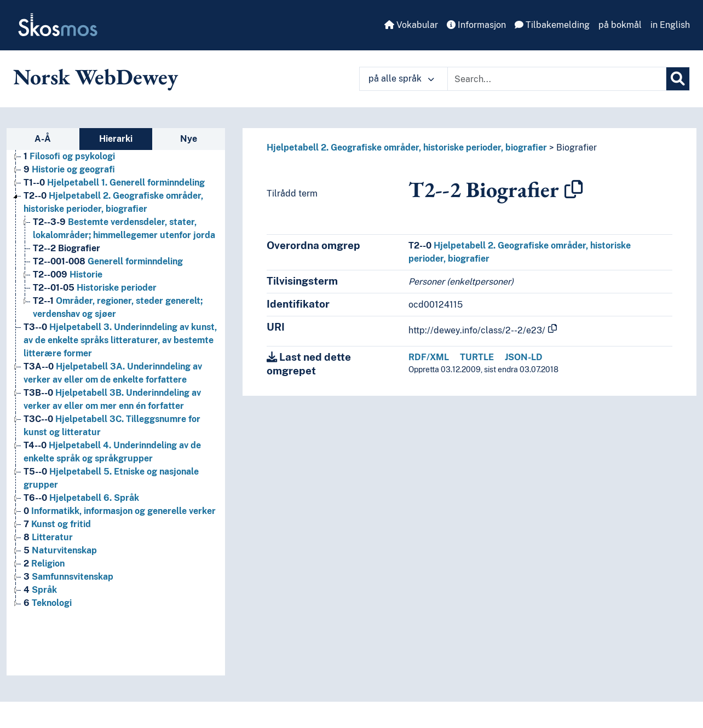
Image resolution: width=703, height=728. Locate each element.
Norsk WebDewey (96, 77)
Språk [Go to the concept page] (40, 590)
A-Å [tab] (43, 139)
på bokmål (620, 25)
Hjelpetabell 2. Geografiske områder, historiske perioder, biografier (407, 148)
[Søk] (678, 79)
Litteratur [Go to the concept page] (48, 537)
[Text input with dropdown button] (557, 79)
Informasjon (476, 25)
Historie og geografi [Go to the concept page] (69, 169)
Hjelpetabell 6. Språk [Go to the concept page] (81, 498)
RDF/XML (429, 357)
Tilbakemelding (552, 25)
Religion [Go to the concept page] (44, 564)
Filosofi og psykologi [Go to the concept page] (69, 156)
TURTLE (477, 357)
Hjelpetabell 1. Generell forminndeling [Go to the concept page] (114, 183)
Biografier (577, 148)
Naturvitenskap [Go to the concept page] (60, 550)
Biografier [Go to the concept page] (67, 248)
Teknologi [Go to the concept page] (48, 603)
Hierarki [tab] (116, 139)
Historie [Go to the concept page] (68, 275)
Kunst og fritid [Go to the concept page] (57, 524)
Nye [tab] (189, 139)
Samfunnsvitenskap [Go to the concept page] (68, 577)
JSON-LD (524, 357)
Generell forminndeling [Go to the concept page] (108, 261)
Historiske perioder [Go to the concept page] (95, 288)
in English (670, 25)
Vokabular (411, 25)
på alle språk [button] (401, 79)
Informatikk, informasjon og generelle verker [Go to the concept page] (120, 511)
